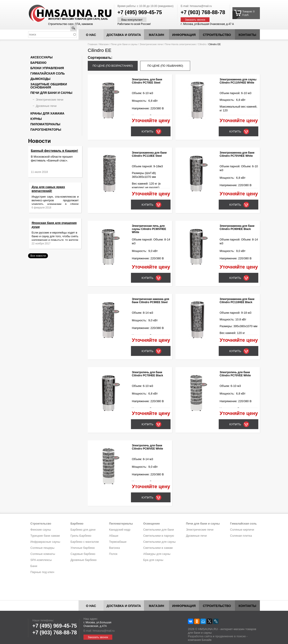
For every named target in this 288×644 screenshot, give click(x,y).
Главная (92, 44)
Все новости (38, 256)
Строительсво (41, 524)
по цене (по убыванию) (165, 66)
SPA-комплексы (41, 560)
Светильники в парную (159, 536)
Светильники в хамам (158, 548)
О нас (91, 35)
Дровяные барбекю (83, 560)
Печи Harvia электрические (180, 44)
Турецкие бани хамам (45, 536)
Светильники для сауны (160, 542)
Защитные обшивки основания (49, 86)
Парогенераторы (46, 130)
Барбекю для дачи (83, 530)
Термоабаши (118, 542)
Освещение (152, 524)
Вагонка (115, 548)
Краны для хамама (47, 113)
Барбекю (38, 63)
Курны (36, 119)
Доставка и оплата (124, 35)
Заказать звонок (195, 20)
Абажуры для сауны (157, 554)
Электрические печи (151, 44)
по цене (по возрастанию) (113, 66)
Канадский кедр (120, 530)
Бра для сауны (153, 560)
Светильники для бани (159, 530)
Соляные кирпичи (242, 530)
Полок (113, 554)
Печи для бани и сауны (124, 44)
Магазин (157, 35)
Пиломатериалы (45, 124)
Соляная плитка (241, 536)
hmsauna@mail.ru (201, 6)
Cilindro (202, 44)
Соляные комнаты (43, 554)
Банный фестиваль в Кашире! (54, 151)
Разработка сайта (200, 636)
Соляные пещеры (42, 548)
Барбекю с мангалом (85, 542)
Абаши (114, 536)
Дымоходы (40, 79)
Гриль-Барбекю (81, 536)
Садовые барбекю (83, 554)
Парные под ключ (42, 572)
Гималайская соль (48, 73)
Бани (34, 566)
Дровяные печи (46, 106)
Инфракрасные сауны (45, 542)
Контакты (247, 35)
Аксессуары (42, 57)
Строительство (217, 35)
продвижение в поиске (230, 636)
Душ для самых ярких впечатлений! (51, 192)
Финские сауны (41, 530)
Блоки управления (47, 68)
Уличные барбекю (83, 548)
